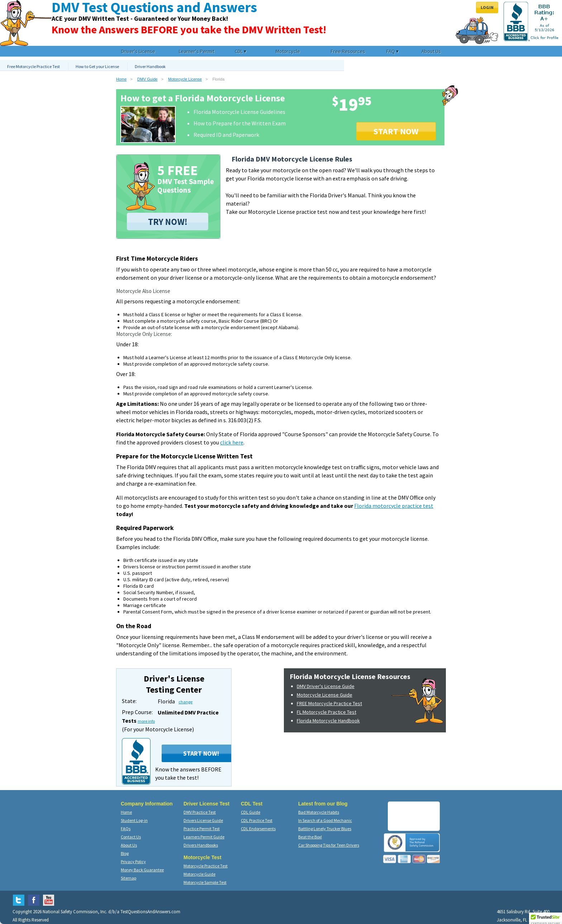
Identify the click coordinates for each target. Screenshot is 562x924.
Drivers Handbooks (201, 845)
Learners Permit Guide (204, 837)
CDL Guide (251, 812)
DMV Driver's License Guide (326, 686)
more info (146, 721)
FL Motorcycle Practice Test (327, 712)
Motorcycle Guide (199, 874)
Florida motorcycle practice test (394, 506)
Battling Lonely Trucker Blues (325, 829)
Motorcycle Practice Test (206, 866)
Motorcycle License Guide (325, 695)
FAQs (126, 829)
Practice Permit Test (202, 829)
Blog (125, 853)
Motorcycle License (185, 79)
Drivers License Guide (203, 820)
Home (121, 79)
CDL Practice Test (257, 820)
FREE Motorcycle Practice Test (329, 703)
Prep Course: (137, 712)
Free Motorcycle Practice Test (34, 66)
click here (232, 442)
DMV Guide (147, 79)
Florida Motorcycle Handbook (328, 721)
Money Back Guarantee (142, 870)
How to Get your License (97, 66)
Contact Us (131, 837)
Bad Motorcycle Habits (319, 812)
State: (129, 701)
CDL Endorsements (258, 829)
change (185, 702)
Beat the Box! (310, 837)
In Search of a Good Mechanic (325, 820)
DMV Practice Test (200, 812)
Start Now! (201, 753)
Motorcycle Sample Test (205, 882)
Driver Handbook (150, 66)
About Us (129, 845)
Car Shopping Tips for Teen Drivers (329, 845)
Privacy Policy (133, 862)
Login (487, 7)
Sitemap (128, 878)
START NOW (396, 131)
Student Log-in (134, 820)
